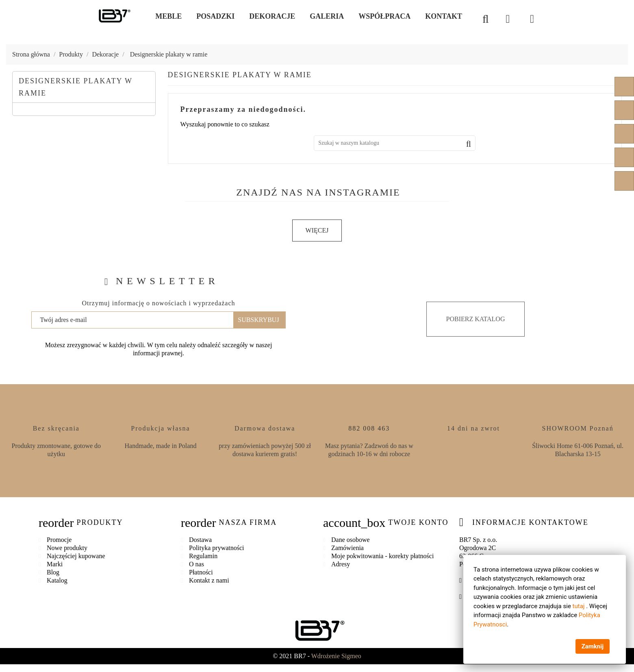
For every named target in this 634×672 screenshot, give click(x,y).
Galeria (327, 16)
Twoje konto (418, 522)
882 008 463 (369, 428)
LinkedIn (624, 181)
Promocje (59, 539)
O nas (196, 564)
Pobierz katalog (476, 319)
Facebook (624, 87)
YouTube (624, 110)
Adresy (341, 564)
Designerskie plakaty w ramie (76, 87)
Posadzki (215, 16)
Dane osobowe (351, 539)
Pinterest (624, 134)
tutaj (578, 606)
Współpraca (384, 16)
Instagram (624, 157)
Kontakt (444, 16)
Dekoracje (272, 16)
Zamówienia (347, 547)
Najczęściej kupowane (76, 556)
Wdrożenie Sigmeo (336, 656)
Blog (53, 572)
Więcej (317, 230)
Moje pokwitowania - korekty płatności (382, 556)
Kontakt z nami (209, 580)
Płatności (201, 572)
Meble (168, 16)
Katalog (57, 580)
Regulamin (203, 556)
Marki (55, 564)
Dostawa (200, 539)
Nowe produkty (67, 547)
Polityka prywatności (217, 547)
